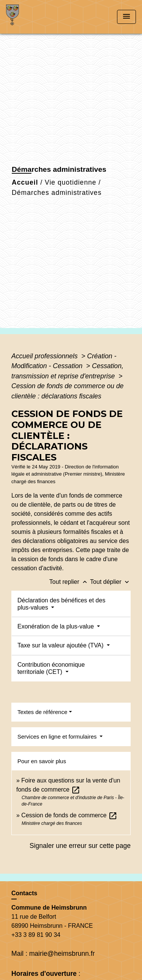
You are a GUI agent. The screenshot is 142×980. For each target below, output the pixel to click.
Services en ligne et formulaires (58, 737)
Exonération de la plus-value (56, 626)
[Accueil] (34, 17)
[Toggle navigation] (126, 17)
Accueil (25, 182)
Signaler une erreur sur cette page (80, 846)
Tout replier (70, 582)
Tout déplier (110, 582)
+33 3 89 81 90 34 (36, 935)
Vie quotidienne (70, 182)
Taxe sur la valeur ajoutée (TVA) (61, 645)
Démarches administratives (57, 193)
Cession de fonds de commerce (69, 815)
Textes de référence (42, 712)
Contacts (24, 893)
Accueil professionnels (45, 356)
